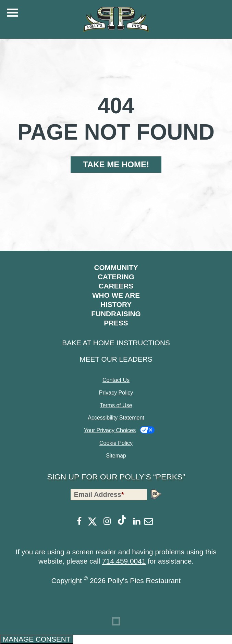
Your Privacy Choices (110, 430)
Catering (116, 277)
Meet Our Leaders (116, 359)
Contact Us (116, 380)
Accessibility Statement (116, 418)
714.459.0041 (124, 561)
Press (116, 323)
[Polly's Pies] (116, 20)
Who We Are (116, 295)
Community (116, 267)
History (116, 304)
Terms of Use (116, 405)
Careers (116, 286)
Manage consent (37, 639)
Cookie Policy (116, 443)
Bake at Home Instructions (116, 343)
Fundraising (116, 314)
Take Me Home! (116, 164)
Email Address (99, 494)
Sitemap (116, 456)
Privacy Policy (116, 393)
